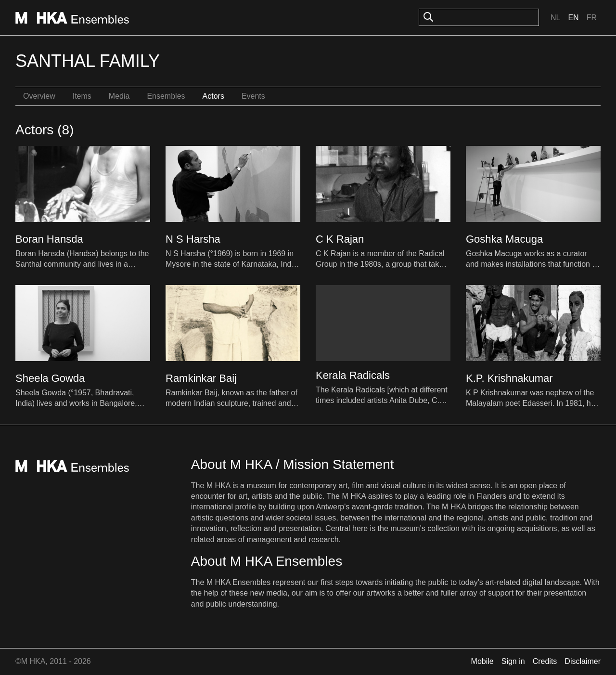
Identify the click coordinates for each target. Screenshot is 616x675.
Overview (39, 96)
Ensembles (166, 96)
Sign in (513, 661)
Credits (545, 661)
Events (253, 96)
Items (82, 96)
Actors (213, 96)
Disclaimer (583, 661)
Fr (592, 18)
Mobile (482, 661)
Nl (555, 18)
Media (119, 96)
